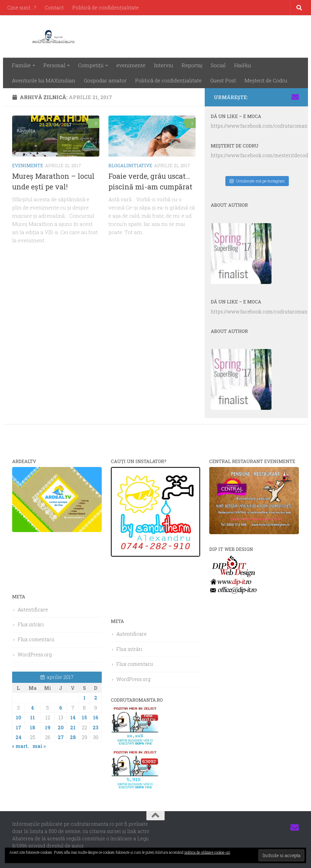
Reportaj (192, 65)
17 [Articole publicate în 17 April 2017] (19, 727)
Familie (21, 65)
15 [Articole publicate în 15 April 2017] (84, 717)
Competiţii (91, 65)
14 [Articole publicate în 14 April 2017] (73, 717)
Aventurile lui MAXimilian (44, 80)
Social (218, 65)
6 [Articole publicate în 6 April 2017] (61, 708)
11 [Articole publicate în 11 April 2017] (32, 717)
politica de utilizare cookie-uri (207, 852)
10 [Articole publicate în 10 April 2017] (19, 717)
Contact (54, 7)
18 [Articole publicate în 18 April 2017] (32, 727)
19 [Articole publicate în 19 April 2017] (48, 727)
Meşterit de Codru (266, 80)
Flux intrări (31, 624)
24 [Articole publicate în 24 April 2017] (19, 737)
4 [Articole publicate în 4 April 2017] (32, 708)
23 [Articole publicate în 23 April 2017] (96, 727)
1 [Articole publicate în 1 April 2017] (84, 698)
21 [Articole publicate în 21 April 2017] (73, 727)
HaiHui (243, 65)
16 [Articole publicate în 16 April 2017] (96, 717)
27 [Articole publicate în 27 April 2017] (61, 737)
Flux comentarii (36, 639)
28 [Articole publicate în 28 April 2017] (73, 737)
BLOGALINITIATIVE (130, 165)
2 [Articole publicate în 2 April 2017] (96, 698)
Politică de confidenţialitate (106, 7)
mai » (39, 746)
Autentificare (33, 609)
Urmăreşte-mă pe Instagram (257, 181)
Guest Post (223, 80)
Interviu (164, 65)
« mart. (21, 746)
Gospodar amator (105, 80)
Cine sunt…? (22, 7)
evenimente (131, 65)
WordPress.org (35, 654)
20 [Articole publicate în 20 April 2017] (61, 727)
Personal (54, 65)
